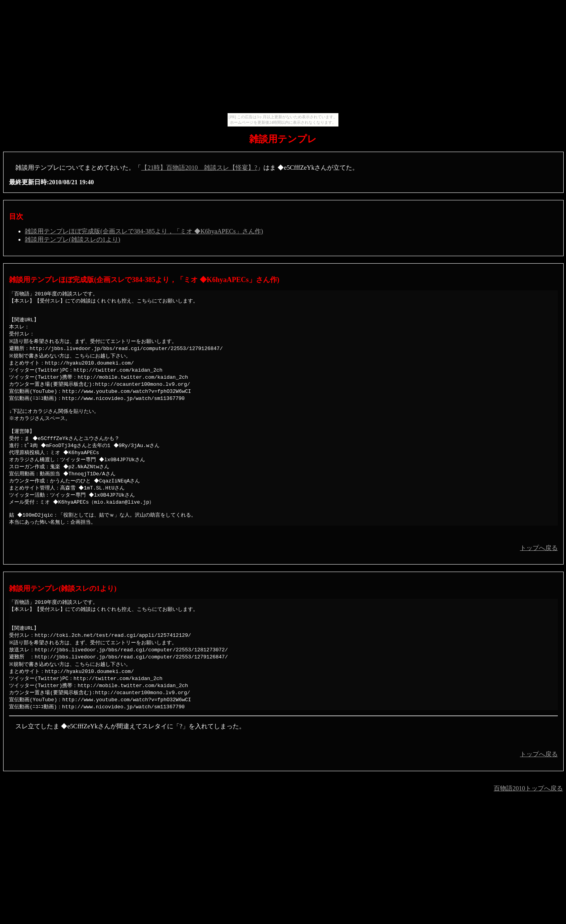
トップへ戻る (539, 564)
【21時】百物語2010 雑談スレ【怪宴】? (199, 168)
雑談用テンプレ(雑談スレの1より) (73, 239)
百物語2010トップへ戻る (528, 812)
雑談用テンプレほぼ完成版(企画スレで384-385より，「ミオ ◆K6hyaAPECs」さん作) (144, 231)
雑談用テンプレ (283, 139)
